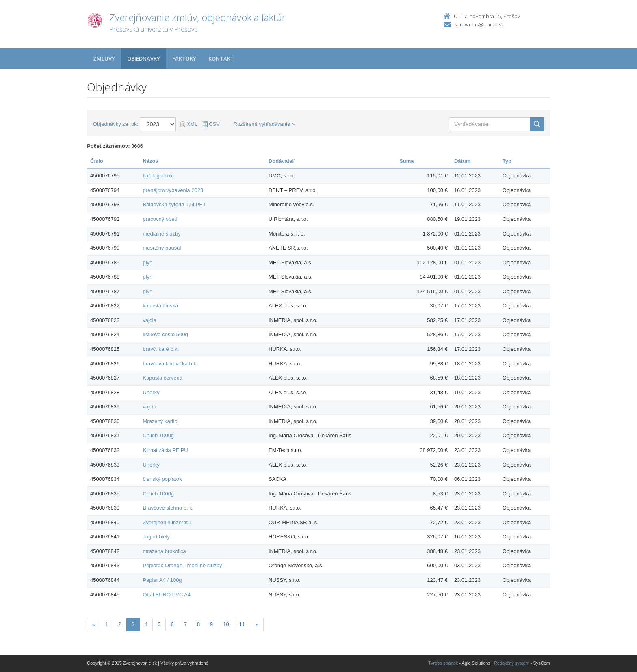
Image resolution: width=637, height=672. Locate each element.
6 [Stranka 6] (172, 624)
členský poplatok (162, 479)
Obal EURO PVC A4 (167, 595)
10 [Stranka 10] (226, 624)
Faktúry (184, 58)
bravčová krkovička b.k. (170, 364)
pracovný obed (160, 219)
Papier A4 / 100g (162, 580)
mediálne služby (161, 234)
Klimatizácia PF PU (165, 450)
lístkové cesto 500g (165, 334)
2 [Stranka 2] (120, 624)
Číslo (97, 161)
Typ (507, 161)
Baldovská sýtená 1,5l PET (174, 204)
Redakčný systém (512, 663)
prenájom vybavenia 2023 (173, 190)
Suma (406, 161)
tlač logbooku (158, 176)
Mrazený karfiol (160, 421)
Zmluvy (104, 58)
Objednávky (144, 58)
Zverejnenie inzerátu (167, 522)
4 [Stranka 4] (146, 624)
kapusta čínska (160, 306)
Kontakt (221, 58)
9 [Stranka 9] (211, 624)
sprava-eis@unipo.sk (479, 24)
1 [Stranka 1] (107, 624)
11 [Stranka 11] (242, 624)
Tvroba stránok (443, 663)
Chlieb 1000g (158, 435)
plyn (147, 263)
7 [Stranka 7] (185, 624)
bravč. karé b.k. (161, 349)
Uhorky (151, 392)
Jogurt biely (156, 537)
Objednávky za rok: (116, 124)
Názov (150, 161)
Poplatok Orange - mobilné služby (182, 565)
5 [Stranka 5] (159, 624)
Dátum (462, 161)
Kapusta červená (162, 378)
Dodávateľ (282, 161)
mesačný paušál (162, 248)
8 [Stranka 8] (198, 624)
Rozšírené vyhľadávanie (265, 124)
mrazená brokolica (164, 551)
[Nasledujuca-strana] (257, 625)
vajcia (149, 320)
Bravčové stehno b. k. (168, 508)
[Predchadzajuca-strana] (94, 625)
